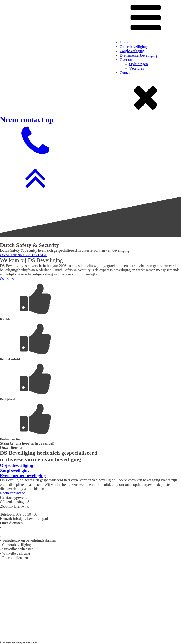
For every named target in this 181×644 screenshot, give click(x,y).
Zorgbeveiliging (132, 51)
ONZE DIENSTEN (15, 255)
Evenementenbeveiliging (138, 55)
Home (124, 42)
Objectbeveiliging (133, 47)
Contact (126, 73)
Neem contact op (13, 493)
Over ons (127, 60)
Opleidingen (138, 64)
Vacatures (136, 68)
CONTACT (38, 255)
